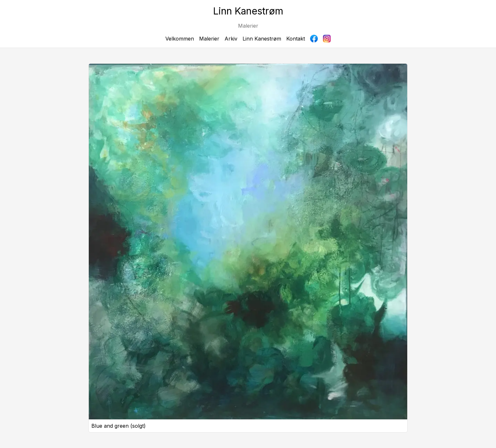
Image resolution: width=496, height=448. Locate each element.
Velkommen (180, 39)
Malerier (209, 39)
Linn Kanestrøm (262, 39)
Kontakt (296, 39)
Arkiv (231, 39)
